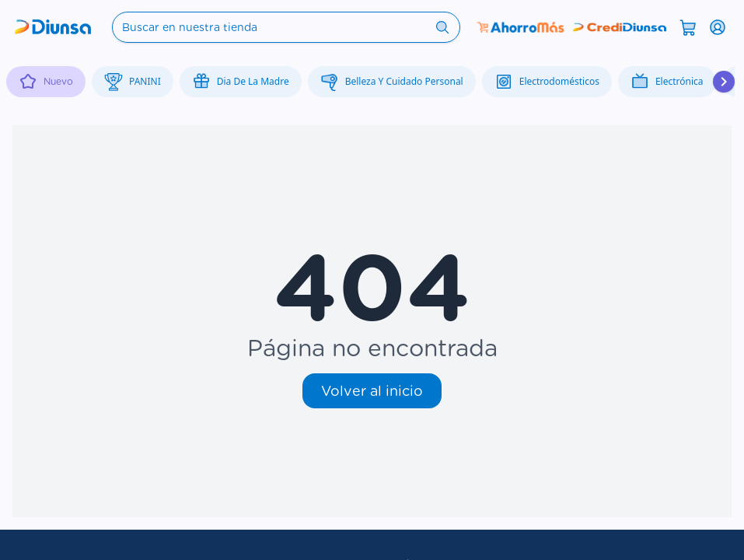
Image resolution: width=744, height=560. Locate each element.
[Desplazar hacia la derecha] (724, 82)
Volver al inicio (372, 391)
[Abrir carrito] (688, 26)
